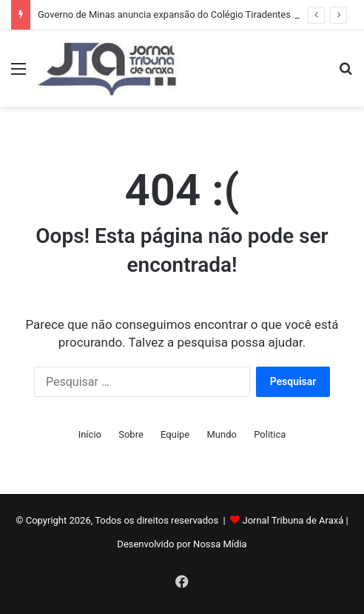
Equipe (175, 434)
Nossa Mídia (220, 544)
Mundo (222, 434)
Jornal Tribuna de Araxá (293, 520)
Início (90, 434)
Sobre (131, 434)
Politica (270, 434)
